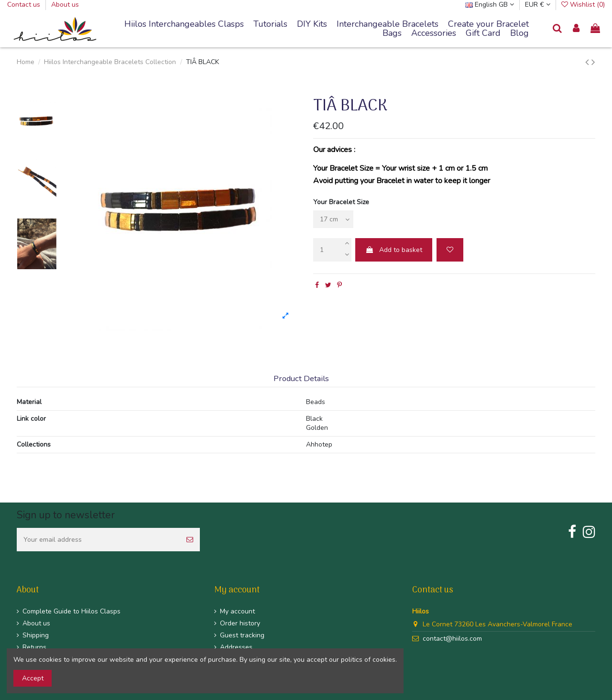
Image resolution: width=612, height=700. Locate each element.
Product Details (301, 379)
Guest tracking (242, 635)
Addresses (236, 647)
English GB (490, 5)
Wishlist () (583, 5)
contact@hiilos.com (452, 639)
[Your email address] (98, 540)
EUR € (538, 5)
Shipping (36, 635)
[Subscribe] (190, 540)
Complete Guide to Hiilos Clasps (71, 611)
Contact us (25, 5)
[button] (388, 24)
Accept (33, 678)
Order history (240, 623)
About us (65, 5)
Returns (34, 647)
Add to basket (394, 250)
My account (237, 611)
